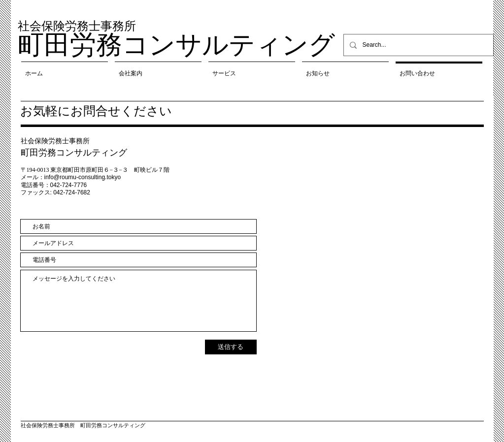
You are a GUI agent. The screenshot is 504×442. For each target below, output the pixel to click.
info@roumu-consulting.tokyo (83, 177)
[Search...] (418, 45)
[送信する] (231, 347)
